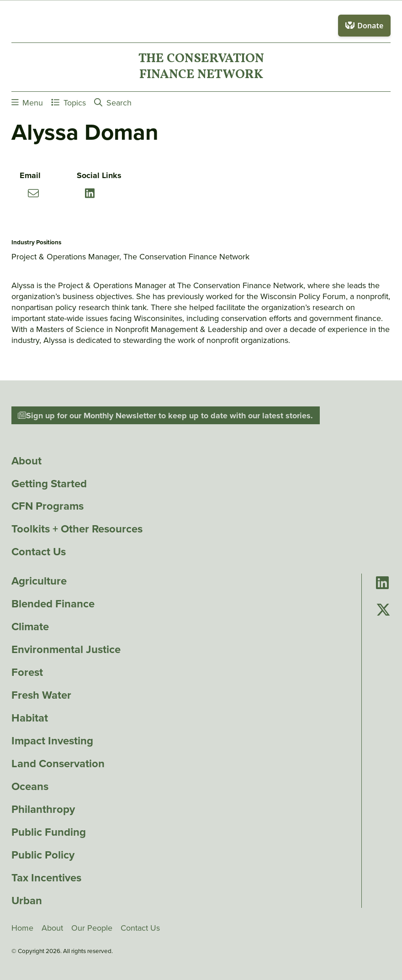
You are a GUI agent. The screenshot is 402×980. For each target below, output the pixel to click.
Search (113, 103)
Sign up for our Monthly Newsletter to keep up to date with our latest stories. (165, 416)
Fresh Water (41, 695)
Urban (27, 901)
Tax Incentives (46, 878)
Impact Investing (52, 741)
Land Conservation (58, 764)
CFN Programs (48, 506)
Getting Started (49, 484)
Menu (27, 103)
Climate (30, 627)
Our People (92, 928)
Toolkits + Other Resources (77, 529)
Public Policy (43, 855)
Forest (27, 672)
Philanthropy (43, 809)
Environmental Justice (66, 649)
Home (22, 928)
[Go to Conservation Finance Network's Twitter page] (383, 610)
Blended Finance (53, 604)
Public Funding (49, 832)
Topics (69, 103)
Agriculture (39, 581)
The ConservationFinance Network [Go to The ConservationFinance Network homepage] (201, 67)
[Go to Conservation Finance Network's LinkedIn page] (382, 583)
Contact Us (39, 552)
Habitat (30, 718)
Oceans (30, 786)
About (26, 461)
